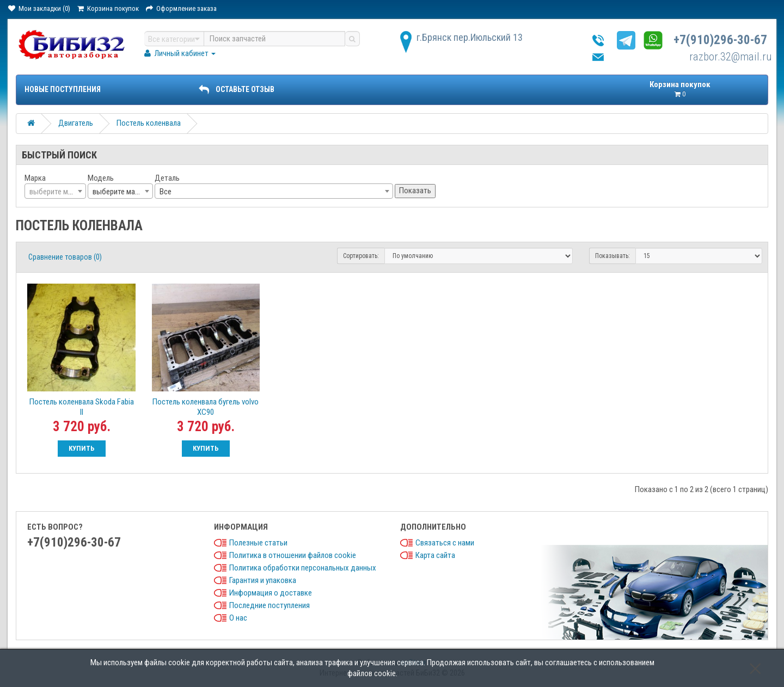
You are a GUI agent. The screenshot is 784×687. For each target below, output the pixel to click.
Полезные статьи (258, 543)
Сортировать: (361, 256)
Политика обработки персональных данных (303, 568)
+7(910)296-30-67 (720, 40)
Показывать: (612, 256)
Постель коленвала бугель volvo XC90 (206, 407)
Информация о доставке (271, 593)
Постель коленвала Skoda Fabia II (82, 407)
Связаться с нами (445, 543)
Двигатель (76, 123)
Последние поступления (269, 605)
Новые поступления (63, 89)
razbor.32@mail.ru (731, 57)
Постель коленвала (149, 123)
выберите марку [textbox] (119, 192)
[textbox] (55, 192)
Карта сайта (435, 555)
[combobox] (55, 191)
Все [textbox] (166, 192)
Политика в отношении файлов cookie (293, 555)
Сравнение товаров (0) (65, 257)
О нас (238, 618)
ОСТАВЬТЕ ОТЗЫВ (236, 89)
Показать (415, 191)
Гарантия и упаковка (263, 580)
